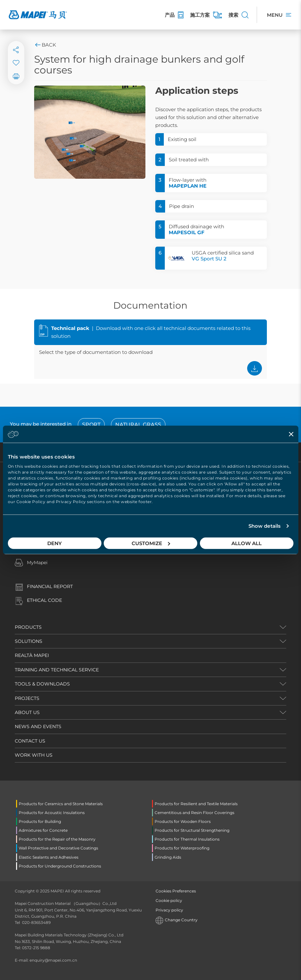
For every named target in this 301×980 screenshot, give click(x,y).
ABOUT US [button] (27, 712)
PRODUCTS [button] (28, 627)
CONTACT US (30, 741)
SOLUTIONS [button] (29, 641)
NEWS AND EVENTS (38, 726)
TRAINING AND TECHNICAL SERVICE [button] (57, 670)
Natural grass (138, 425)
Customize (151, 543)
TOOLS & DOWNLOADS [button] (42, 684)
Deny (54, 543)
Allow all (247, 543)
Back (45, 45)
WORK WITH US (34, 755)
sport (91, 425)
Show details (265, 526)
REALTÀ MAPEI (32, 655)
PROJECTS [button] (27, 698)
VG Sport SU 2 (209, 259)
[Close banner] (291, 434)
